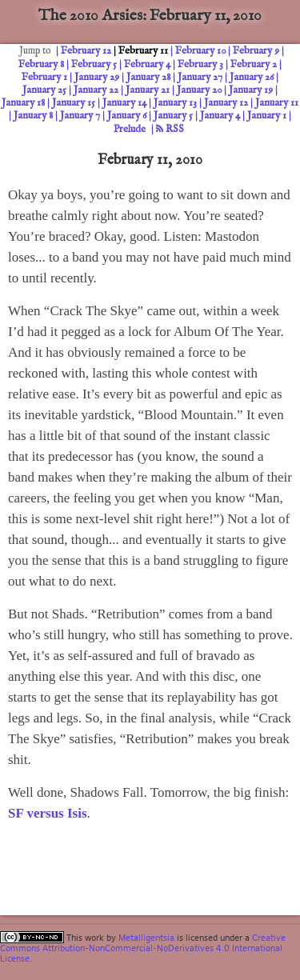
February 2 (254, 64)
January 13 (175, 103)
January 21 (148, 90)
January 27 (200, 77)
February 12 (86, 51)
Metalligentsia (146, 938)
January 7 (80, 116)
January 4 (220, 116)
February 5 (94, 64)
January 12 (226, 103)
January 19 (251, 90)
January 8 (33, 116)
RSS (170, 129)
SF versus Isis (48, 813)
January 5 (173, 116)
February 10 (200, 51)
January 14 (124, 103)
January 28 (148, 77)
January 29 (97, 77)
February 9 (256, 51)
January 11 (277, 103)
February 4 (147, 64)
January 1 (267, 116)
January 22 (96, 90)
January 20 (199, 90)
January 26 (252, 77)
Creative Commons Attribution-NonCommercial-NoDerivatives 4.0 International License (143, 948)
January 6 (127, 116)
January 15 (74, 103)
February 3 (200, 64)
